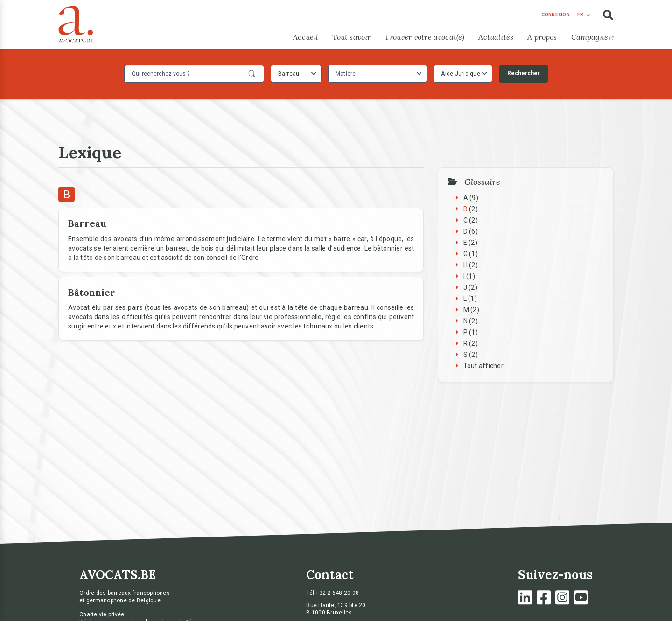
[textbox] (347, 74)
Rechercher (524, 73)
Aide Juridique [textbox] (461, 74)
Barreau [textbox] (289, 74)
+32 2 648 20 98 (337, 593)
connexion (556, 15)
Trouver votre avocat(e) (424, 37)
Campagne (592, 37)
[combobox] (296, 74)
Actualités (496, 37)
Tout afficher (483, 366)
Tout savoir (351, 37)
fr (580, 15)
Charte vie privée (102, 614)
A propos (542, 37)
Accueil (306, 37)
